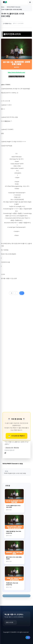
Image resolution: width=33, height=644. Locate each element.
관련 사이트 (11, 622)
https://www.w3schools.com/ (16, 72)
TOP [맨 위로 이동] (28, 637)
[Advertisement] (16, 356)
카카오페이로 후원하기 (18, 436)
